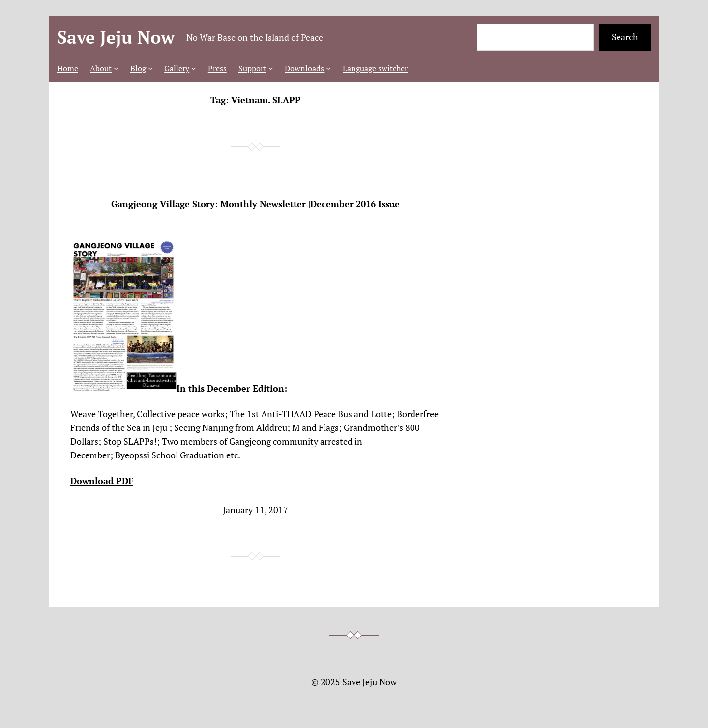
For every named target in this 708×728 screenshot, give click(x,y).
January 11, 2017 (255, 510)
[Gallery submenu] (194, 68)
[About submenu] (116, 68)
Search (625, 37)
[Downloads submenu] (328, 68)
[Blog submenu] (150, 68)
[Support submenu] (271, 68)
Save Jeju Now (116, 37)
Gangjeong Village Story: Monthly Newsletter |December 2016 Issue (255, 204)
